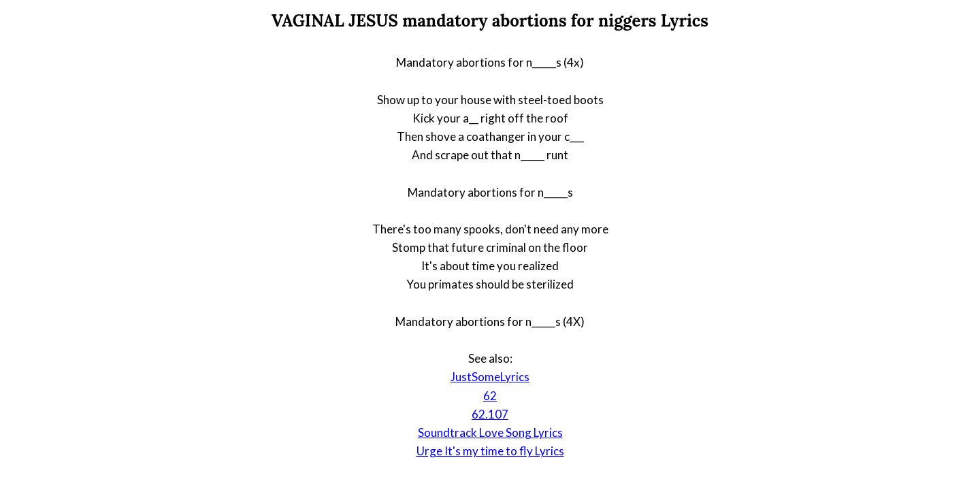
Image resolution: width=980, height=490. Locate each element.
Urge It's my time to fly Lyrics (490, 451)
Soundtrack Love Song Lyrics (490, 432)
